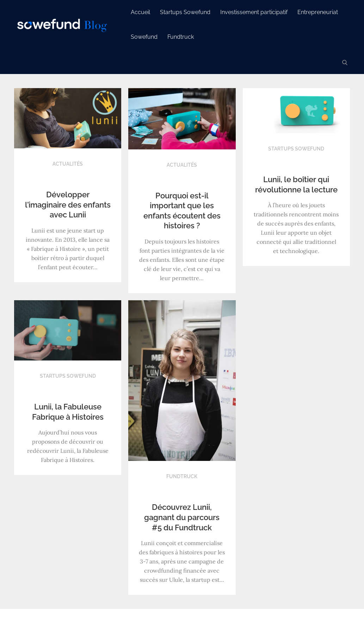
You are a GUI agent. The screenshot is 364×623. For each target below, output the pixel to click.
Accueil (140, 12)
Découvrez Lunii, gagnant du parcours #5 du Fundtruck (182, 517)
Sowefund (144, 37)
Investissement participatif (254, 12)
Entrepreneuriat (318, 12)
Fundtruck (181, 37)
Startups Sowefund (185, 12)
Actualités (68, 164)
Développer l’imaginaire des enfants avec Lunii (68, 205)
